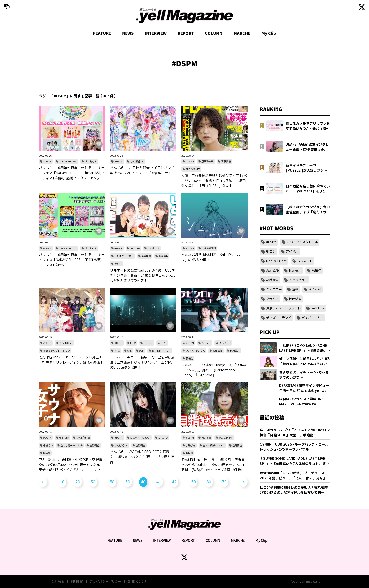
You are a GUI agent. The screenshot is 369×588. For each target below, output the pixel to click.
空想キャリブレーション (57, 351)
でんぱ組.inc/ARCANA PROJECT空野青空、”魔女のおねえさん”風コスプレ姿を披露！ (142, 457)
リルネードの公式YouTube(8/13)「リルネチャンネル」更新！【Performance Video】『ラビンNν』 (214, 370)
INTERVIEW (156, 33)
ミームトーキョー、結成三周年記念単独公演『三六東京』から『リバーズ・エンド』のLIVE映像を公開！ (142, 362)
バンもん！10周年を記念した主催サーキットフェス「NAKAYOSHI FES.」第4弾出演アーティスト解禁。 (72, 260)
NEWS (128, 33)
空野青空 (95, 445)
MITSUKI (148, 343)
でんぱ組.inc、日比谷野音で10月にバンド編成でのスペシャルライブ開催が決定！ (142, 170)
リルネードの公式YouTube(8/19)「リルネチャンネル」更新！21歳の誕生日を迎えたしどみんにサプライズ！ (143, 275)
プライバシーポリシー (105, 581)
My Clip (269, 33)
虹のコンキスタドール (302, 242)
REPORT (186, 33)
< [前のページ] (43, 482)
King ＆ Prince (277, 261)
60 (209, 482)
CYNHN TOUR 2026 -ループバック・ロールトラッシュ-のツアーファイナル (294, 447)
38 (112, 482)
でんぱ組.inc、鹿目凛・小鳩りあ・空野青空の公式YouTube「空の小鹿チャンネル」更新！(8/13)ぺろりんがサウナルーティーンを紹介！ (71, 465)
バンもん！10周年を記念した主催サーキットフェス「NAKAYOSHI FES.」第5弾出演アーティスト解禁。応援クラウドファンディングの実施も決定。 (72, 173)
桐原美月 (163, 256)
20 (78, 482)
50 (193, 482)
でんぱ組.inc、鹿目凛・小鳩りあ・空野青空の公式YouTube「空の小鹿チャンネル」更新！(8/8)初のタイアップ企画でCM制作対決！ (214, 465)
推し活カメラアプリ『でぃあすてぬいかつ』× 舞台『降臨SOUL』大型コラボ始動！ (295, 432)
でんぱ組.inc (137, 161)
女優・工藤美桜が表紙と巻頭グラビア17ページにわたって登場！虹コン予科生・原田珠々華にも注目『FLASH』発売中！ (214, 181)
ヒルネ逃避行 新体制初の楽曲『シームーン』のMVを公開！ (212, 257)
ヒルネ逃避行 (209, 248)
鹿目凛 (47, 453)
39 (128, 482)
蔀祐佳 (118, 264)
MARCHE (242, 33)
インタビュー (298, 280)
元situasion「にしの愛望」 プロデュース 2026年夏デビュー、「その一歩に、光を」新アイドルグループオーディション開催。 (295, 476)
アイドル (292, 251)
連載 (295, 289)
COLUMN (214, 33)
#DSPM (47, 161)
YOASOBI (315, 289)
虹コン (271, 251)
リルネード (153, 248)
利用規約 (77, 581)
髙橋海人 (272, 280)
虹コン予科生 (193, 169)
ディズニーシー (313, 318)
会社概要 (58, 581)
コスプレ (163, 438)
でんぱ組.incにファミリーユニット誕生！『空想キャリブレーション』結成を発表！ (71, 360)
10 (62, 482)
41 (159, 482)
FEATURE (102, 33)
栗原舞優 (146, 256)
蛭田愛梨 (295, 299)
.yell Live (318, 308)
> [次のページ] (244, 482)
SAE (130, 351)
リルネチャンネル (124, 256)
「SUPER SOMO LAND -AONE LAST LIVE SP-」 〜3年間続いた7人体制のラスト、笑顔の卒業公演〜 (294, 461)
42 (174, 482)
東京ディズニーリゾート (283, 308)
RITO (117, 351)
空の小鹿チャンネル (71, 445)
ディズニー (274, 289)
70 (224, 482)
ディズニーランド (279, 318)
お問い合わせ (137, 581)
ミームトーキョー (161, 351)
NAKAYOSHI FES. (68, 161)
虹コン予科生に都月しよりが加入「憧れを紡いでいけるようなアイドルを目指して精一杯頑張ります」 (294, 490)
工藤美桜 (226, 161)
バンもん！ (91, 161)
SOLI (142, 351)
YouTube (135, 248)
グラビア (272, 299)
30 (93, 482)
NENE (164, 343)
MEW (133, 343)
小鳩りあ (48, 445)
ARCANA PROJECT (140, 438)
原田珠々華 (208, 161)
